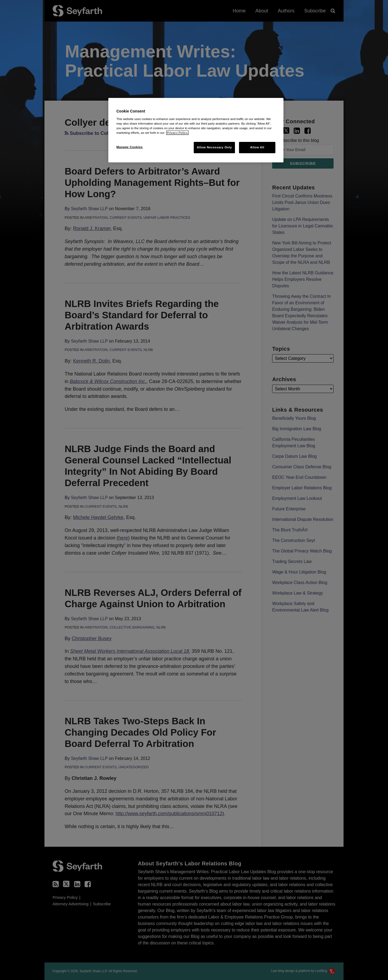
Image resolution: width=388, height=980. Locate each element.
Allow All (257, 147)
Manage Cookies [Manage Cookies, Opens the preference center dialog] (130, 147)
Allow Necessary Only (214, 147)
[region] (196, 130)
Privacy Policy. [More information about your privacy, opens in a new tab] (177, 133)
